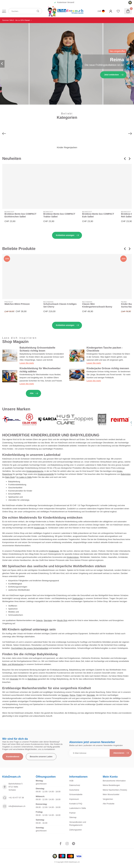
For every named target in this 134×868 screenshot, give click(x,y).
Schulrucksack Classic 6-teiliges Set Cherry (60, 305)
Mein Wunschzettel (111, 794)
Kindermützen (73, 557)
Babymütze (126, 474)
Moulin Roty (62, 620)
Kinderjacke (54, 551)
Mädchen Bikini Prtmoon (17, 304)
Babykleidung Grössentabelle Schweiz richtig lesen (37, 349)
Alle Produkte (109, 804)
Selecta (39, 620)
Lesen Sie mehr (27, 363)
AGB (71, 781)
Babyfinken (32, 679)
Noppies (65, 695)
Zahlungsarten (76, 830)
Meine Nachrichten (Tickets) (115, 790)
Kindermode (39, 528)
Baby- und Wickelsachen (13, 664)
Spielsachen (78, 598)
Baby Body (10, 477)
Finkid (79, 695)
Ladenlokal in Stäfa (78, 808)
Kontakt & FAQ (76, 804)
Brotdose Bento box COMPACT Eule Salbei (98, 215)
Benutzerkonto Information (114, 781)
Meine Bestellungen (111, 785)
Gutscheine (74, 790)
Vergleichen (108, 799)
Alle (34, 393)
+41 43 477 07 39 (16, 798)
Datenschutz (75, 785)
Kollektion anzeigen (67, 235)
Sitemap (73, 817)
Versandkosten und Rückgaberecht (78, 824)
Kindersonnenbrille (46, 474)
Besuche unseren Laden (41, 757)
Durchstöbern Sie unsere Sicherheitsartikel (30, 648)
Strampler (14, 679)
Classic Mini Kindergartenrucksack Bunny (97, 305)
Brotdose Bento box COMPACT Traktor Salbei (59, 215)
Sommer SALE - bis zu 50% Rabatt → (17, 20)
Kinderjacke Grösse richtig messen (108, 368)
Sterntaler (48, 620)
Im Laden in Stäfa (24, 477)
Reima (72, 695)
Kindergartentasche (35, 471)
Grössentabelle (76, 794)
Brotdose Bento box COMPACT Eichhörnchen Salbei (20, 215)
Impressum (74, 799)
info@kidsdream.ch (17, 806)
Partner (73, 813)
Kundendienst (13, 757)
